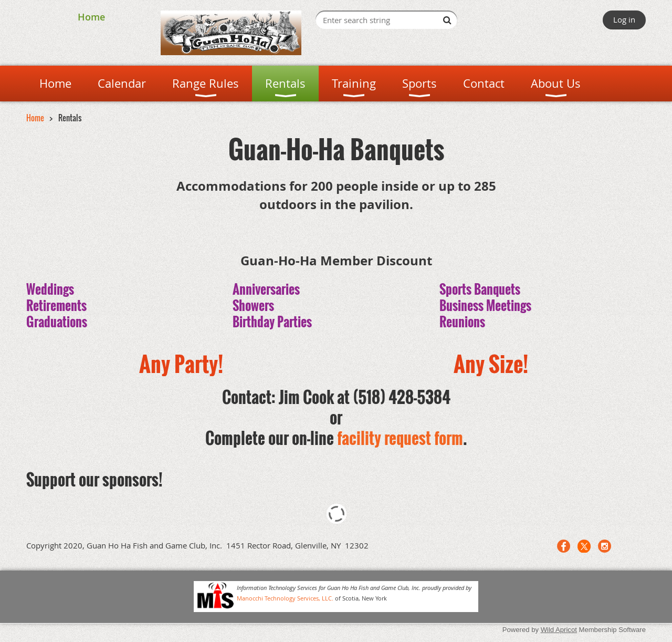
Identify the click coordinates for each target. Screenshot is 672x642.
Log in (624, 19)
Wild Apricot (559, 630)
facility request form (400, 438)
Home (91, 17)
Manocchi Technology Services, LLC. (285, 598)
